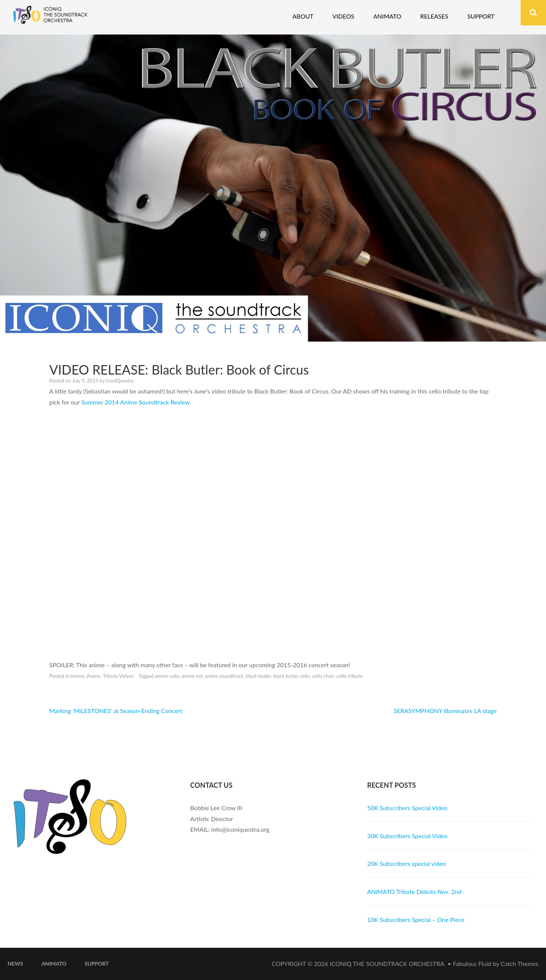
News (15, 964)
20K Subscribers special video (406, 863)
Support (481, 16)
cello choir (323, 676)
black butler (258, 676)
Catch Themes (519, 964)
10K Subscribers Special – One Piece (416, 920)
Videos (343, 16)
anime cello (167, 676)
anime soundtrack (224, 676)
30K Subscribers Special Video (407, 836)
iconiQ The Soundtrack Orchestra (387, 964)
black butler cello (292, 676)
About (303, 16)
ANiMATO (54, 964)
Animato (387, 16)
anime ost (192, 676)
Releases (434, 16)
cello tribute (349, 676)
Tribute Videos (118, 676)
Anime (78, 676)
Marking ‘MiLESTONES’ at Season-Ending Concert (116, 711)
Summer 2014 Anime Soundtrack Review (135, 402)
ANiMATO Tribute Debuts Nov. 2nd (414, 891)
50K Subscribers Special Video (407, 808)
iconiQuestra (120, 381)
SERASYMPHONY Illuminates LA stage (445, 711)
